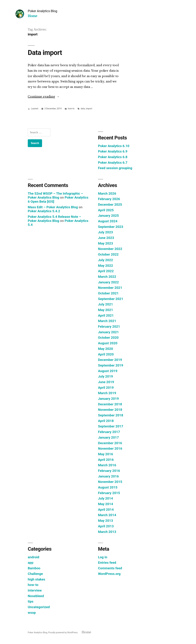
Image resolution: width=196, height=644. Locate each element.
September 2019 (111, 365)
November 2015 (110, 482)
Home (32, 16)
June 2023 (106, 238)
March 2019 (107, 393)
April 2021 (106, 315)
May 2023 (105, 243)
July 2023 (105, 232)
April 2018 (106, 421)
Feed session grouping (115, 168)
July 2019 (105, 376)
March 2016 (107, 465)
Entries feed (107, 563)
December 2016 (110, 443)
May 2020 (105, 349)
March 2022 (107, 277)
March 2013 (107, 532)
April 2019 (106, 388)
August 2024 (108, 221)
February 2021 (109, 326)
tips (31, 601)
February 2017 (109, 432)
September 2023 (111, 227)
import (89, 109)
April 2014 (106, 510)
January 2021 (108, 332)
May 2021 (105, 310)
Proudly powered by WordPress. (63, 632)
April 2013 (106, 526)
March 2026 (107, 193)
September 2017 (111, 426)
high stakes (36, 579)
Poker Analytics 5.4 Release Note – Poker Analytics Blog (54, 219)
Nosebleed (36, 596)
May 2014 (105, 504)
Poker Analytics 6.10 (114, 146)
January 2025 (108, 216)
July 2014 (105, 498)
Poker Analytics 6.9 (113, 151)
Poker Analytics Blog (42, 11)
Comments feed (110, 568)
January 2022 (108, 282)
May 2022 (105, 266)
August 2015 (108, 487)
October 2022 (108, 254)
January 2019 (108, 399)
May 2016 (105, 454)
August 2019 (108, 371)
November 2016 (110, 448)
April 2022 (106, 271)
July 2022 (105, 260)
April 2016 (106, 460)
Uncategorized (39, 607)
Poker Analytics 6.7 (113, 163)
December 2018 (110, 404)
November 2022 (110, 249)
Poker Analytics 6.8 (113, 157)
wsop (32, 613)
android (33, 557)
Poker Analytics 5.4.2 (44, 211)
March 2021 (107, 321)
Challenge (35, 574)
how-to (71, 109)
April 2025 (106, 210)
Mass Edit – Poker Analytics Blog (53, 207)
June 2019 (106, 382)
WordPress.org (109, 574)
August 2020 (108, 343)
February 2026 (109, 199)
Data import (45, 53)
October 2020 (108, 338)
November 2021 (110, 288)
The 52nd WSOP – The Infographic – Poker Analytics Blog (55, 196)
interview (35, 590)
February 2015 (109, 493)
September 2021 (111, 299)
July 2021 (105, 304)
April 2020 (106, 354)
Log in (103, 557)
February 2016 (109, 471)
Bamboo (34, 568)
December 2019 (110, 360)
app (31, 563)
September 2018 (111, 415)
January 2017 (108, 437)
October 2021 (108, 293)
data (83, 109)
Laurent (35, 109)
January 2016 (108, 476)
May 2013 (105, 521)
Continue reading (44, 97)
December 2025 (110, 205)
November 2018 (110, 410)
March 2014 (107, 515)
